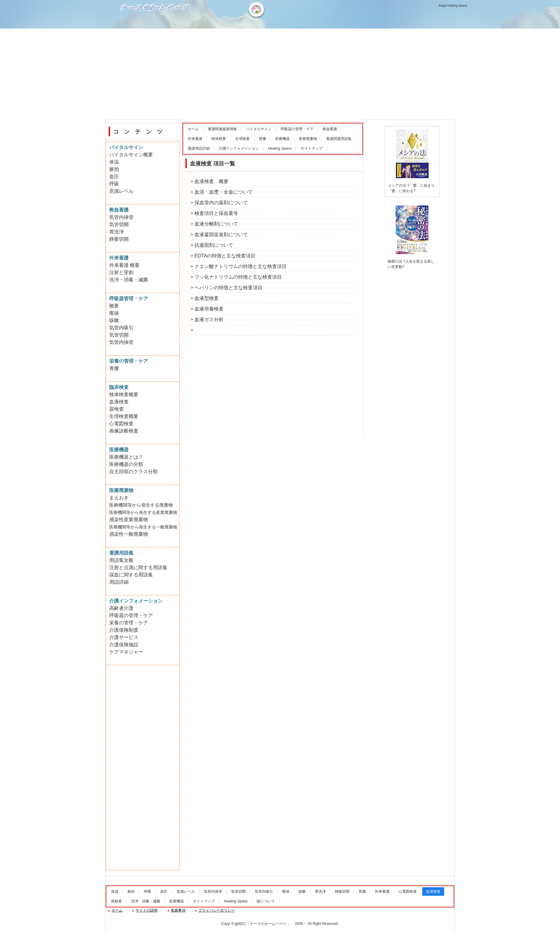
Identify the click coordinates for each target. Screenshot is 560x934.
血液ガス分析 (209, 319)
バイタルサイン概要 (131, 155)
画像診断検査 (124, 431)
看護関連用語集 (339, 139)
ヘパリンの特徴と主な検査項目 (228, 288)
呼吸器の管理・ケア (297, 129)
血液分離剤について (216, 224)
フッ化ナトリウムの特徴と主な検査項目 (238, 277)
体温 (114, 162)
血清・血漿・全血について (224, 192)
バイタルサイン (259, 129)
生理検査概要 (124, 416)
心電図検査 (121, 424)
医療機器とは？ (126, 457)
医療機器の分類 (126, 464)
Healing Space (280, 148)
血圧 (114, 177)
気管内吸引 (121, 328)
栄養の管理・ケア (129, 623)
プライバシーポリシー (217, 910)
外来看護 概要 (124, 265)
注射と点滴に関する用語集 (138, 567)
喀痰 (114, 313)
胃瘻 (262, 139)
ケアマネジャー (126, 652)
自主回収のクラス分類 (133, 472)
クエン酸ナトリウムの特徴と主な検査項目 (241, 266)
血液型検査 (207, 298)
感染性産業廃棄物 (129, 520)
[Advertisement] (280, 74)
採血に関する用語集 (131, 575)
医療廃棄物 (308, 139)
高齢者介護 (121, 608)
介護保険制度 (124, 630)
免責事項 (178, 910)
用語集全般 (121, 560)
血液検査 (119, 402)
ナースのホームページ (156, 27)
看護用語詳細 (199, 148)
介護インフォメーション (239, 148)
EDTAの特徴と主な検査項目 (225, 256)
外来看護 (195, 139)
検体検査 (219, 139)
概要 (114, 306)
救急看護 (330, 129)
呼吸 (114, 184)
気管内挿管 (121, 217)
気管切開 (119, 224)
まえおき (119, 498)
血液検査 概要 (211, 181)
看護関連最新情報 (222, 129)
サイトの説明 (147, 910)
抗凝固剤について (214, 245)
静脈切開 (119, 239)
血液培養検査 (209, 309)
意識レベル (121, 191)
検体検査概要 (124, 394)
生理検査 (242, 139)
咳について (266, 901)
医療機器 (282, 139)
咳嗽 (114, 320)
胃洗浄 (116, 232)
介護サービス (124, 637)
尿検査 (116, 409)
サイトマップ (312, 148)
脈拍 (114, 169)
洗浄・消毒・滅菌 (129, 280)
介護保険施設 (124, 645)
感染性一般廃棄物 (129, 534)
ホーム (193, 129)
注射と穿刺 (121, 272)
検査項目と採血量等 (216, 213)
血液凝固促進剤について (221, 234)
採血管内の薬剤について (221, 203)
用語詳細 (119, 582)
